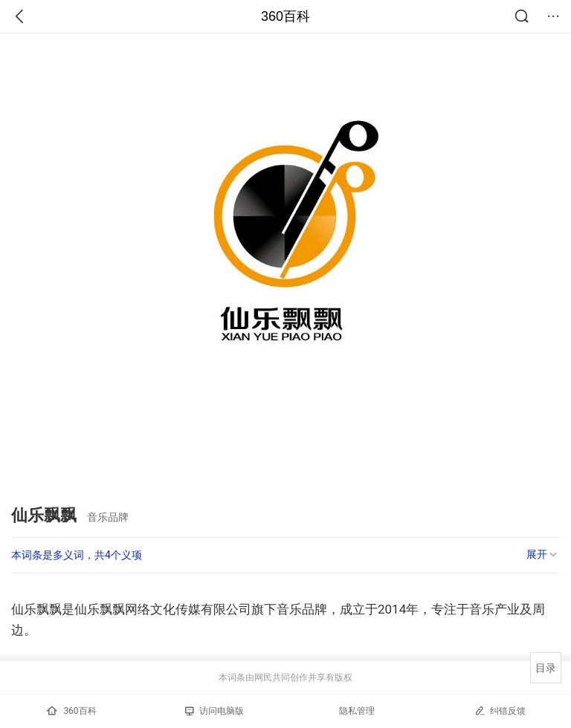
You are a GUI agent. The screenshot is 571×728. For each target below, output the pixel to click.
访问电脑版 (214, 711)
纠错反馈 (500, 711)
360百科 (285, 16)
